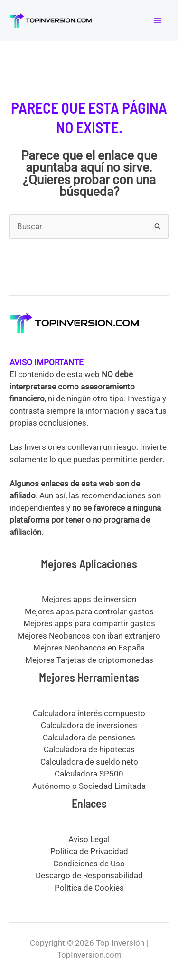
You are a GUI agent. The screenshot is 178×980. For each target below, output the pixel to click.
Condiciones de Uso (89, 864)
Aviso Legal (89, 839)
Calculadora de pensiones (89, 737)
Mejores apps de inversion (89, 599)
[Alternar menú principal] (158, 20)
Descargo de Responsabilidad (89, 875)
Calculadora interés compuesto (89, 713)
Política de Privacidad (89, 851)
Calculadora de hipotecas (89, 749)
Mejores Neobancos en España (89, 648)
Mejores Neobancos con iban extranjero (89, 636)
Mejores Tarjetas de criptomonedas (89, 660)
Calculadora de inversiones (89, 725)
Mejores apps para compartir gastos (89, 623)
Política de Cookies (89, 888)
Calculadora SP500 (89, 774)
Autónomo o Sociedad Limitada (89, 786)
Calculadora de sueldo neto (89, 762)
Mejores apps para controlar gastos (89, 611)
